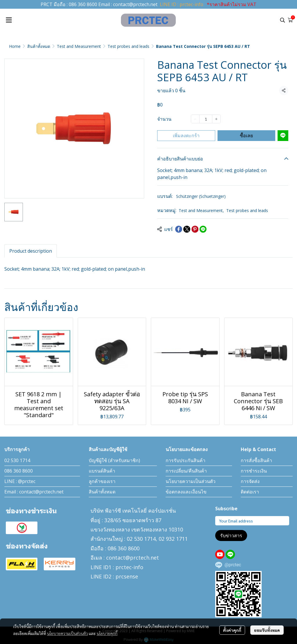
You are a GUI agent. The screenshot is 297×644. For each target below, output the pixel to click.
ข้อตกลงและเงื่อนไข (186, 492)
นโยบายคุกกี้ (107, 633)
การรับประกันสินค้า (185, 460)
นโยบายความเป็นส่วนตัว (67, 633)
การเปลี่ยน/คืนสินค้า (186, 471)
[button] (282, 20)
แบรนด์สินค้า (102, 471)
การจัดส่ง (250, 481)
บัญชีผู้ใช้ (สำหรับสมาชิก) (114, 460)
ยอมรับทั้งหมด (267, 630)
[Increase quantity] (216, 119)
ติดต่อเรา (250, 492)
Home (15, 46)
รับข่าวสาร (231, 536)
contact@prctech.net (135, 4)
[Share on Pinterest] (195, 229)
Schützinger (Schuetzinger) (201, 196)
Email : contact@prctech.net (34, 492)
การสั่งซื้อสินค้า (256, 460)
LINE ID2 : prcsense (114, 576)
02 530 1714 (17, 460)
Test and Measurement (79, 46)
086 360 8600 (83, 4)
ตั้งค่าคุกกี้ (232, 630)
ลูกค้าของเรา (102, 481)
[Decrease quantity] (195, 119)
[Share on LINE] (203, 229)
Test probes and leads (128, 46)
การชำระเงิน (254, 471)
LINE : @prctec (20, 481)
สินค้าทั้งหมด (39, 46)
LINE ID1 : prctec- (112, 567)
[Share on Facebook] (179, 229)
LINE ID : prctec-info (182, 4)
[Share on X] (187, 229)
